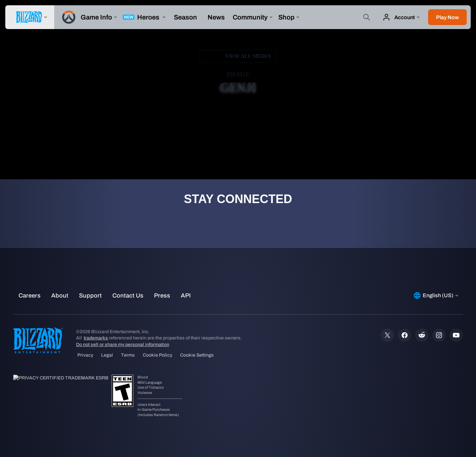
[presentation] (30, 17)
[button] (447, 17)
